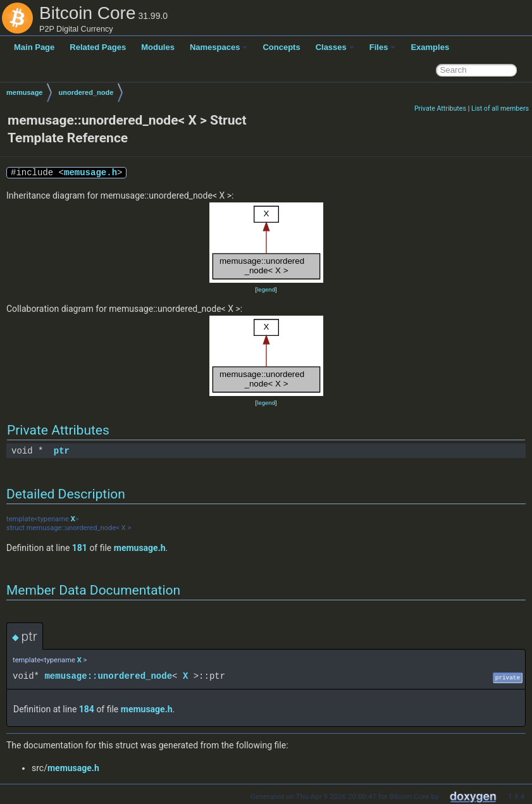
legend (266, 289)
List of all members (500, 108)
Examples (430, 47)
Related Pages (98, 47)
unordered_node (86, 92)
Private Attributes (440, 108)
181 (80, 548)
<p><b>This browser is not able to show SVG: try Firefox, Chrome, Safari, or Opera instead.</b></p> (266, 243)
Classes (335, 47)
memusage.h (90, 172)
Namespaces (219, 47)
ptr (62, 451)
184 (87, 709)
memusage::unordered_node (108, 676)
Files (383, 47)
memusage (24, 92)
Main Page (34, 47)
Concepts (281, 47)
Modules (158, 47)
